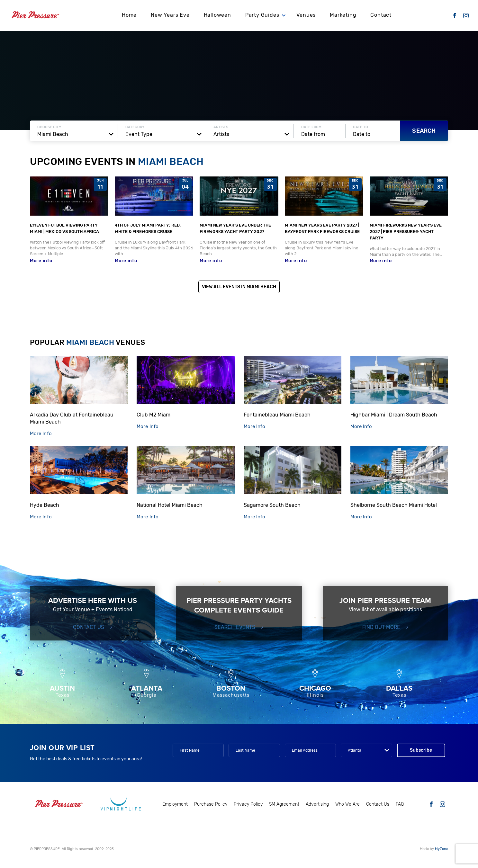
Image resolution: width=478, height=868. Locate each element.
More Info (41, 434)
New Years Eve (170, 15)
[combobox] (74, 134)
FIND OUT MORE (381, 627)
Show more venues (239, 537)
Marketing (343, 15)
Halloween (217, 15)
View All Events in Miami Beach (239, 287)
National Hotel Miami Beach (170, 505)
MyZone (442, 849)
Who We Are (347, 804)
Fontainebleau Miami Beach (277, 415)
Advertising (317, 804)
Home (129, 15)
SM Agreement (284, 804)
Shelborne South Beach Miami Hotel (394, 505)
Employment (175, 804)
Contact (381, 15)
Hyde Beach (45, 505)
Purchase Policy (211, 804)
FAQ (400, 804)
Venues (306, 15)
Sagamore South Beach (272, 505)
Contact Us (89, 627)
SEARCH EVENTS (235, 627)
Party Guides (262, 15)
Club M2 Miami (154, 415)
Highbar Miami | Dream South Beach (394, 415)
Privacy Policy (248, 804)
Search (424, 131)
